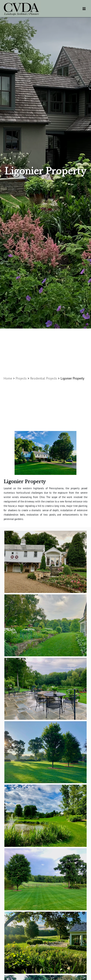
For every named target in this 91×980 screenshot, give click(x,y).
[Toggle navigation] (84, 9)
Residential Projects (44, 378)
